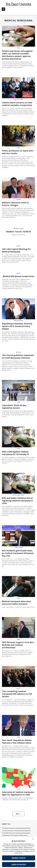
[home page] (18, 5)
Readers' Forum (18, 228)
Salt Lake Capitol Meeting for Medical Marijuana (16, 249)
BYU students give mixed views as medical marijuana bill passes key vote (18, 551)
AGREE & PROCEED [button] (19, 865)
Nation (18, 199)
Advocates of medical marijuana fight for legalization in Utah (18, 790)
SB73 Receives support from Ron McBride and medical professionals (18, 642)
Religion (18, 351)
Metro (18, 245)
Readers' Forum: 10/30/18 (18, 231)
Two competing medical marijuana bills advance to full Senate (17, 690)
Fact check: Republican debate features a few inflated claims (17, 738)
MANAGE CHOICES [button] (19, 858)
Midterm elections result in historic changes (15, 203)
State (19, 48)
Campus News (18, 545)
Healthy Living (18, 99)
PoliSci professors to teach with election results (18, 151)
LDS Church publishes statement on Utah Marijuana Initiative (18, 355)
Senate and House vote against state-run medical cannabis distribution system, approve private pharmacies (17, 55)
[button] (33, 839)
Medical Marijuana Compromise (18, 275)
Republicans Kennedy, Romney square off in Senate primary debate (17, 325)
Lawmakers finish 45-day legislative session (14, 405)
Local (18, 147)
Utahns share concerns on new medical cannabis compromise (17, 103)
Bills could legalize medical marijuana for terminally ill (15, 451)
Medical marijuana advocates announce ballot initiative (16, 600)
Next (18, 810)
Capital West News (18, 493)
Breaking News (18, 319)
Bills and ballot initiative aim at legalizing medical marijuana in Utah (17, 498)
